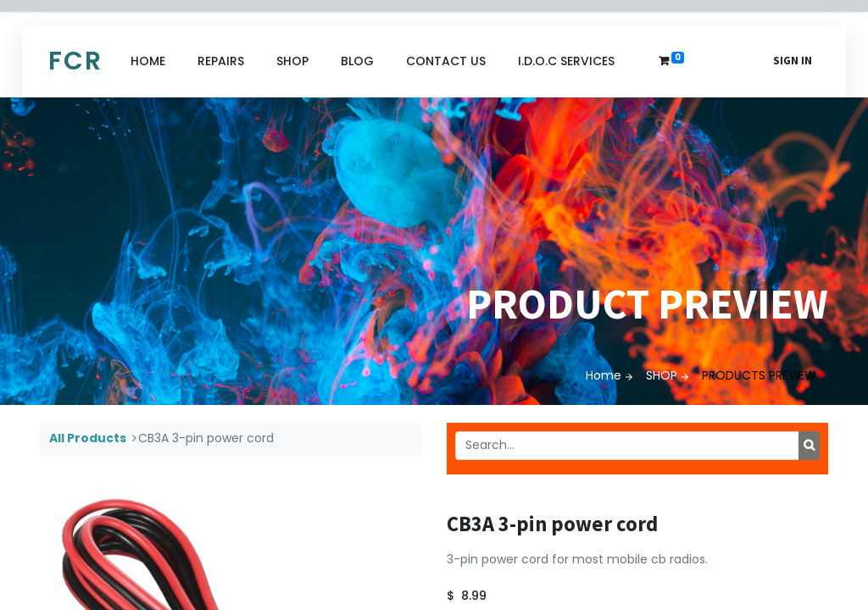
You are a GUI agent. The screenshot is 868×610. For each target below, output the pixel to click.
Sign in (793, 61)
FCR (75, 61)
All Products (88, 438)
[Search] (809, 446)
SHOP (662, 375)
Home (604, 375)
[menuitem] (148, 61)
